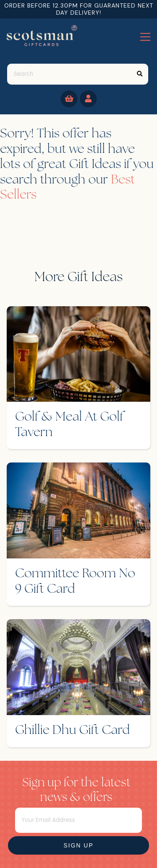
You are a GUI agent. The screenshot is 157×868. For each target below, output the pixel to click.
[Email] (79, 820)
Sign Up (79, 845)
